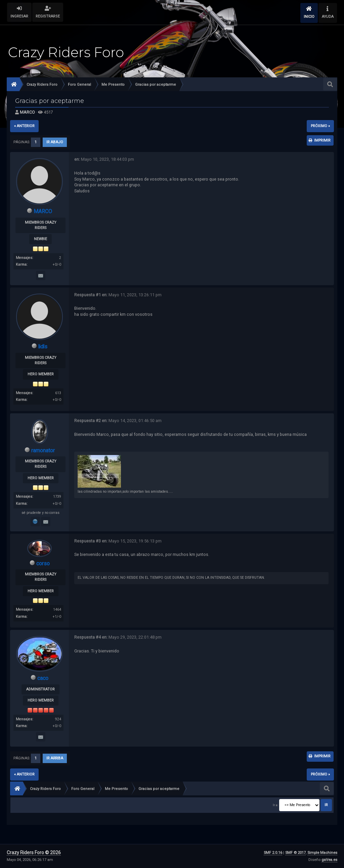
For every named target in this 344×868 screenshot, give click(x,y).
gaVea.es (329, 860)
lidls (43, 347)
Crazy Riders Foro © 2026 (34, 853)
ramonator (43, 450)
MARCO (27, 112)
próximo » (320, 126)
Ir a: (275, 805)
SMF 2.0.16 (273, 853)
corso (43, 563)
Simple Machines (322, 853)
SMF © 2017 (295, 853)
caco (43, 678)
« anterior (24, 126)
